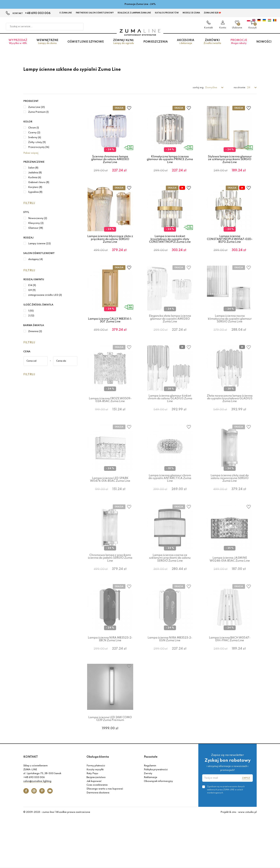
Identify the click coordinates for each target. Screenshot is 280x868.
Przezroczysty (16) (39, 147)
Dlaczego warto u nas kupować (105, 839)
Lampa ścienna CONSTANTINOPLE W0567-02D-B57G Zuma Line (230, 245)
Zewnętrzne (124, 46)
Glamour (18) (36, 228)
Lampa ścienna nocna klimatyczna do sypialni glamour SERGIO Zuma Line (230, 331)
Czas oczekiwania (97, 835)
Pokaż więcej (31, 153)
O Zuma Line (66, 13)
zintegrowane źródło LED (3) (45, 295)
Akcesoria (186, 46)
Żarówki (212, 46)
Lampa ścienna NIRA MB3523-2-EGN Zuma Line (170, 677)
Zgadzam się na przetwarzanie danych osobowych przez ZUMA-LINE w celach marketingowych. (226, 840)
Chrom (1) (34, 128)
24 (249, 88)
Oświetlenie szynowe (86, 45)
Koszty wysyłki (95, 820)
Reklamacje (151, 828)
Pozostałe (151, 807)
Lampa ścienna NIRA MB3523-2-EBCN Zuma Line (110, 677)
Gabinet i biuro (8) (39, 182)
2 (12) (31, 316)
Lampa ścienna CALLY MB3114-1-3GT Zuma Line (110, 333)
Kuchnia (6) (35, 178)
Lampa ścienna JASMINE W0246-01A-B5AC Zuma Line (230, 591)
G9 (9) (32, 290)
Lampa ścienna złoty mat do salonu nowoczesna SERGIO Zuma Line (230, 503)
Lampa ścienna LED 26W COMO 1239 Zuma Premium (110, 763)
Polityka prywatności (156, 820)
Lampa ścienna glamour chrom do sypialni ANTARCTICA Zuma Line (170, 503)
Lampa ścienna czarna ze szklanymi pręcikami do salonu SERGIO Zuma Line (170, 589)
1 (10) (31, 311)
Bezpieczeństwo (96, 828)
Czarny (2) (34, 133)
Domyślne (211, 88)
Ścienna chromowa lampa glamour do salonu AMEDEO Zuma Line (110, 159)
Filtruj (29, 203)
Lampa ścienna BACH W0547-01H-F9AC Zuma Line (230, 677)
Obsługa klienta (98, 807)
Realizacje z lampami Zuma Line (134, 13)
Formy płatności (96, 816)
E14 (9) (32, 285)
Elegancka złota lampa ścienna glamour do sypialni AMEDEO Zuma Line (170, 331)
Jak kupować (94, 831)
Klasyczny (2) (36, 223)
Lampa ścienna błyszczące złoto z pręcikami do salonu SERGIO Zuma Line (110, 245)
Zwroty (148, 824)
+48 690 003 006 (38, 13)
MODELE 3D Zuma (191, 13)
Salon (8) (33, 168)
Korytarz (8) (35, 187)
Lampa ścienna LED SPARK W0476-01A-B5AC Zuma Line (110, 505)
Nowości (264, 45)
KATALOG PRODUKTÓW (167, 13)
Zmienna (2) (35, 331)
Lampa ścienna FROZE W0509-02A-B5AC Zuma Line (110, 419)
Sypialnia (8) (35, 192)
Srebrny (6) (35, 138)
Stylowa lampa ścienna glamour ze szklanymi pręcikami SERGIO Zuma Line (230, 159)
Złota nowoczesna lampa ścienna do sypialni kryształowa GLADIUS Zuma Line (230, 417)
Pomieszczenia (156, 45)
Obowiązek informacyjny (158, 831)
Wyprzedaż (18, 46)
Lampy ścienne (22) (39, 244)
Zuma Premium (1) (38, 112)
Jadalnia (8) (35, 173)
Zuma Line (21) (36, 107)
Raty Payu (92, 824)
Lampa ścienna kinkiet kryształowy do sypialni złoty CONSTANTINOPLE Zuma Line (170, 245)
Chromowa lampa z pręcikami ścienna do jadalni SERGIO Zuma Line (110, 589)
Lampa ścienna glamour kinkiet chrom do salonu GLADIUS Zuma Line (170, 417)
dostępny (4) (35, 259)
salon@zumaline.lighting (37, 831)
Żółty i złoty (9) (37, 142)
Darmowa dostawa (98, 843)
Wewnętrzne (47, 46)
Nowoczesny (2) (38, 218)
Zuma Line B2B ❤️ (212, 13)
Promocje (239, 46)
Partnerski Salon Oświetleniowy (95, 13)
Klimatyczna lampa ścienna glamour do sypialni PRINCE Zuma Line (170, 159)
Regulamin (150, 816)
